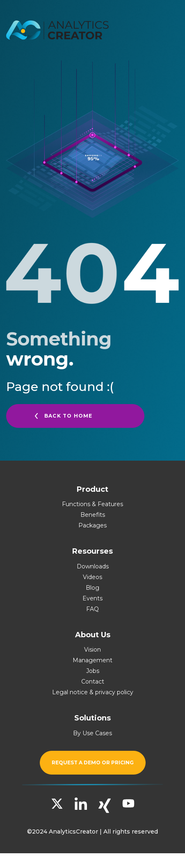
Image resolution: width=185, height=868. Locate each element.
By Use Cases (92, 733)
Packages (92, 525)
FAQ (92, 609)
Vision (92, 650)
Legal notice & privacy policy (93, 692)
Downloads (93, 566)
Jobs (93, 671)
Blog (92, 588)
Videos (92, 577)
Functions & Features (92, 504)
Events (92, 598)
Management (92, 660)
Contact (93, 682)
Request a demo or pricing (93, 762)
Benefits (93, 515)
